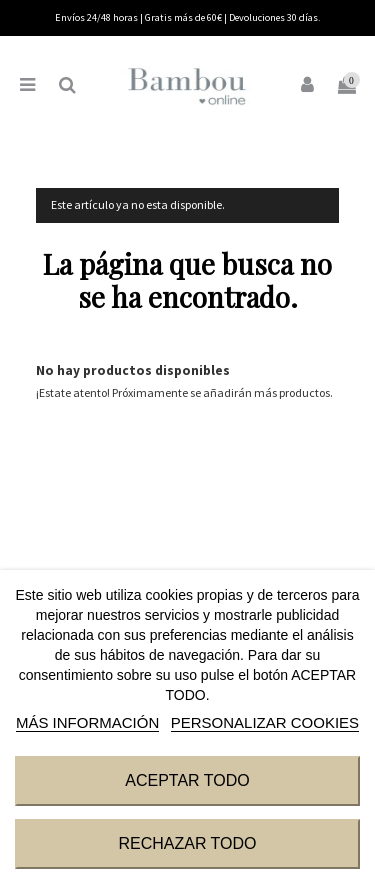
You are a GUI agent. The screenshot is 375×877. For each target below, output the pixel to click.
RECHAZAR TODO (187, 843)
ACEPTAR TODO (187, 780)
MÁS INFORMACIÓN (87, 722)
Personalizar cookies (265, 722)
